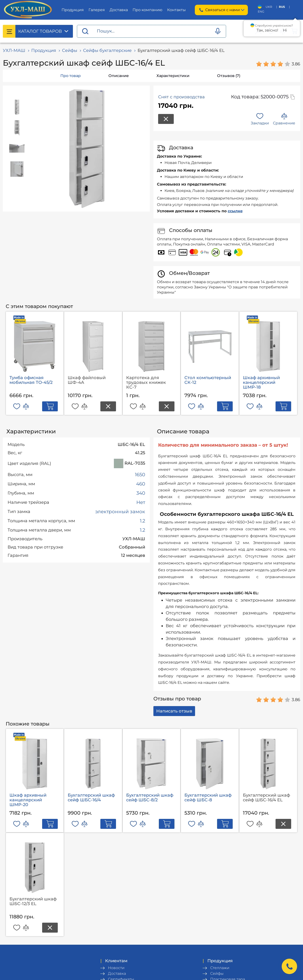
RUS (282, 7)
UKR (269, 7)
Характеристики (173, 76)
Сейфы (70, 50)
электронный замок (120, 512)
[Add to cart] (50, 406)
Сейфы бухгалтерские (107, 50)
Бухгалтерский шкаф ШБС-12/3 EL (33, 901)
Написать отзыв (174, 711)
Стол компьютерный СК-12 (208, 380)
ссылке (235, 211)
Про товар (71, 76)
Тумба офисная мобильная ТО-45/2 (31, 380)
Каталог (40, 31)
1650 (140, 475)
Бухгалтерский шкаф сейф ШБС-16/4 (91, 798)
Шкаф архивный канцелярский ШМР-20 (28, 800)
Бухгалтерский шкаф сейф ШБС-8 (208, 798)
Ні (285, 30)
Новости (116, 968)
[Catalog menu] (9, 31)
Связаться (221, 10)
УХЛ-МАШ (14, 50)
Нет (141, 502)
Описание (119, 76)
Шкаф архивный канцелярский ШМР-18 (261, 382)
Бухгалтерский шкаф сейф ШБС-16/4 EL (266, 798)
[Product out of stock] (108, 406)
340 (141, 493)
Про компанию (147, 10)
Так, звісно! (267, 30)
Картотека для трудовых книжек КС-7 (146, 382)
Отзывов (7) (229, 76)
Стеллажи (220, 968)
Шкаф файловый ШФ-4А (87, 380)
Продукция (73, 10)
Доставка (119, 10)
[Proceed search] (85, 31)
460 (141, 484)
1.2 (143, 521)
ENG (261, 11)
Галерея (97, 10)
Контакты (176, 10)
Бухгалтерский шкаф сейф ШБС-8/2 (150, 798)
